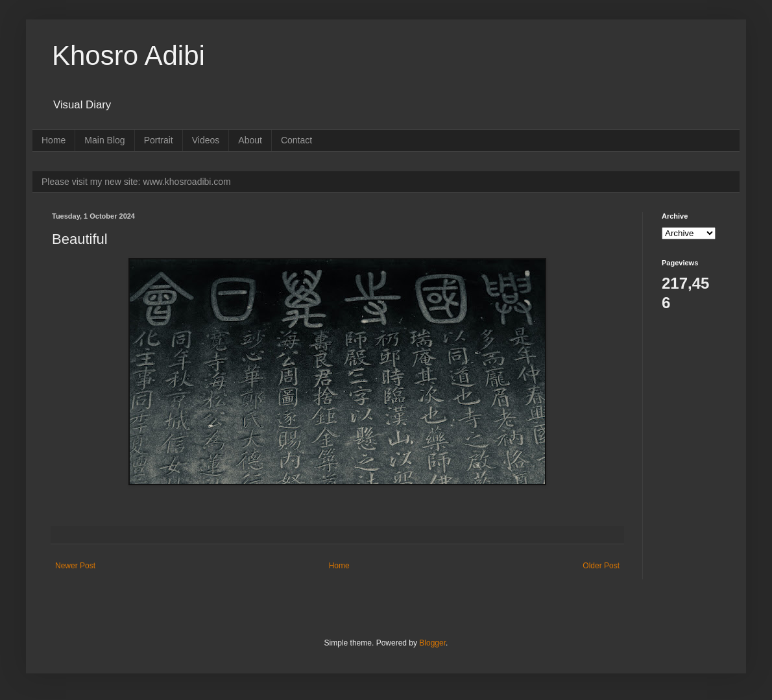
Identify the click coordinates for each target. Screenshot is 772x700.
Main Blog (104, 140)
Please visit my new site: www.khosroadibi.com (136, 182)
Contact (296, 140)
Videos (206, 140)
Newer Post (75, 566)
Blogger (432, 643)
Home (54, 140)
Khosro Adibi (128, 55)
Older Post (601, 566)
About (250, 140)
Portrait (159, 140)
